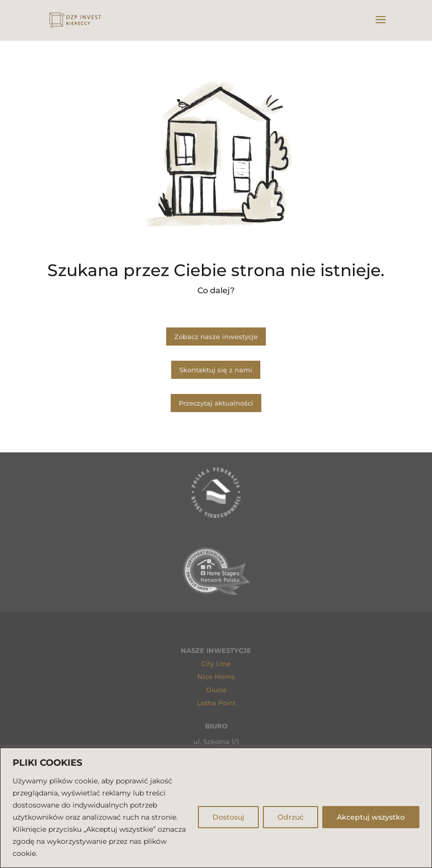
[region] (216, 808)
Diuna (216, 690)
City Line (216, 663)
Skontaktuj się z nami (216, 370)
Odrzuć (291, 817)
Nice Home (216, 677)
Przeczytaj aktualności (216, 403)
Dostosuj (228, 817)
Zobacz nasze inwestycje (216, 337)
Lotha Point (216, 703)
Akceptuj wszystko (371, 817)
